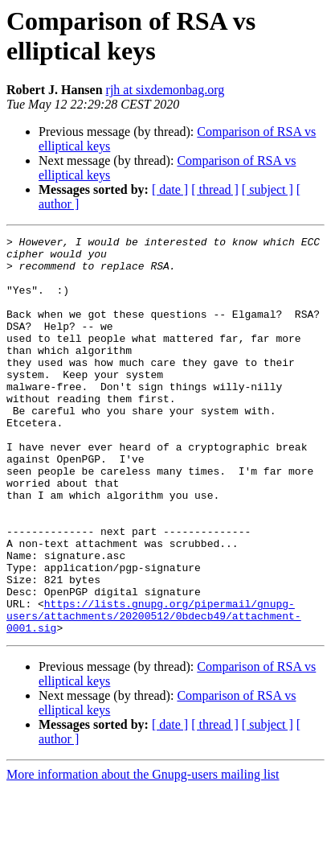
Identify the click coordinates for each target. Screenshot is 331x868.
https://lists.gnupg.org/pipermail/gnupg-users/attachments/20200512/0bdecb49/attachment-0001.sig (154, 693)
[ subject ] (268, 189)
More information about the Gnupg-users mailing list (143, 854)
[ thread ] (215, 189)
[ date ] (170, 189)
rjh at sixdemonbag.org (165, 90)
